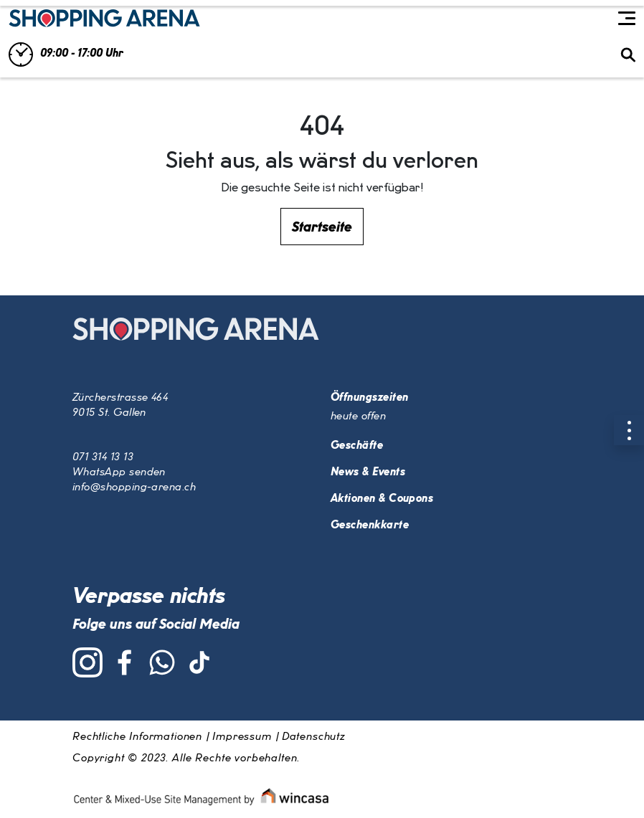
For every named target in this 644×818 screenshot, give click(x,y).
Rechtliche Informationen (137, 737)
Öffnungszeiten (369, 398)
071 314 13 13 (103, 457)
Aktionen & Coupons (382, 499)
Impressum (242, 737)
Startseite (322, 227)
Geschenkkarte (370, 525)
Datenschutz (313, 737)
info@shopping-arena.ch (134, 488)
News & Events (368, 472)
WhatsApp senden (119, 472)
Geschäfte (357, 446)
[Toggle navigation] (627, 19)
